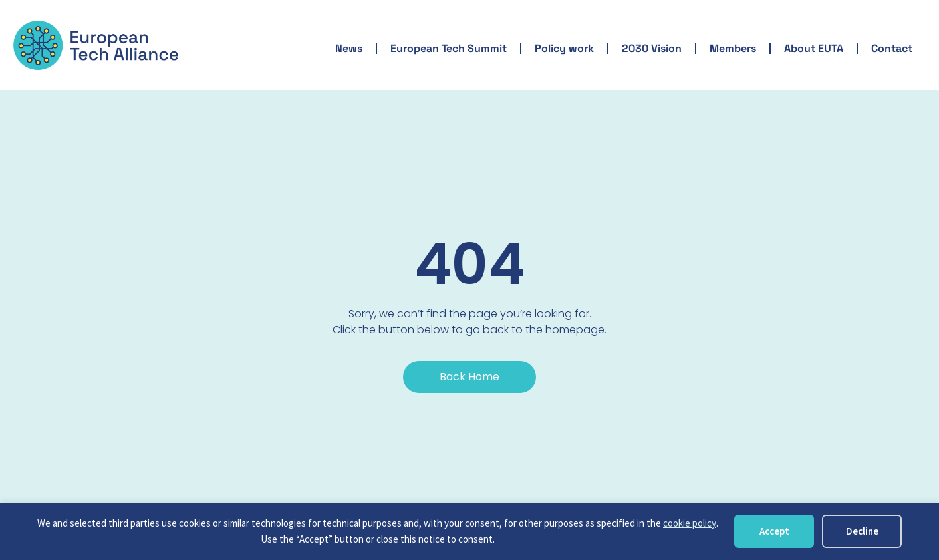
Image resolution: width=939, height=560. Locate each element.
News (349, 48)
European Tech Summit (449, 48)
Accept (774, 531)
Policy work (564, 48)
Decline (862, 531)
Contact (892, 48)
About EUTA (814, 48)
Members (733, 48)
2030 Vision (652, 48)
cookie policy (690, 523)
